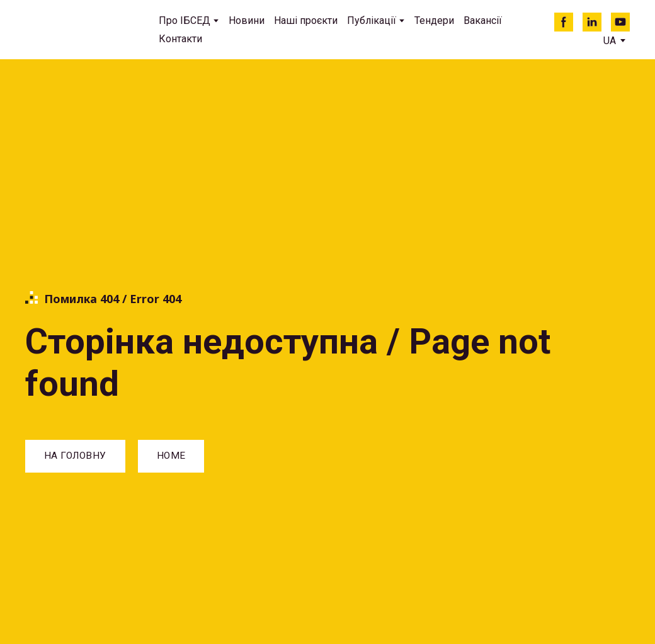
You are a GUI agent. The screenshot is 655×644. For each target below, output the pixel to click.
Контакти (180, 39)
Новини (247, 20)
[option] (610, 41)
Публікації (372, 20)
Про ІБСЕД (185, 20)
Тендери (434, 20)
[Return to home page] (83, 30)
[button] (564, 22)
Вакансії (483, 20)
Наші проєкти (306, 20)
